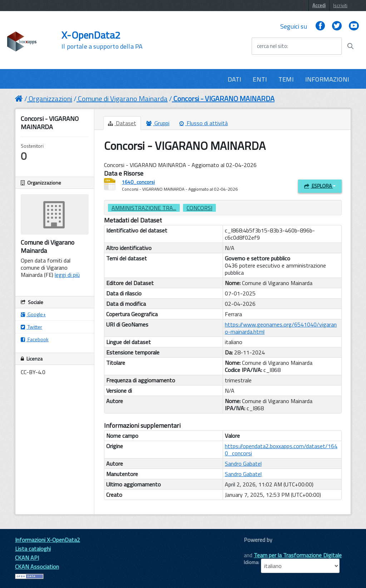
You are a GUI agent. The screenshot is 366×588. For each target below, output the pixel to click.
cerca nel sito (272, 46)
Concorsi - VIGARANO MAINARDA (224, 99)
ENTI (260, 79)
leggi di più (67, 275)
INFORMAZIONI (327, 79)
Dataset (122, 123)
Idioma (251, 562)
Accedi (319, 5)
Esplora (320, 186)
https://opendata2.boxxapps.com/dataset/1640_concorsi (281, 450)
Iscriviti (340, 5)
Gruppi (158, 123)
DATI (235, 79)
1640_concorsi (138, 182)
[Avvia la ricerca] (350, 46)
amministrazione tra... (144, 208)
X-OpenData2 (102, 40)
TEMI (286, 79)
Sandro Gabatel (243, 464)
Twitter (31, 327)
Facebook (35, 339)
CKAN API (27, 558)
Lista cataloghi (33, 549)
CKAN (256, 548)
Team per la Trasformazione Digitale (298, 555)
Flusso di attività (204, 123)
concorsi (199, 208)
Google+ (33, 314)
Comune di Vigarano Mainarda (123, 99)
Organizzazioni (50, 99)
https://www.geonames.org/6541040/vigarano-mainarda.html (281, 328)
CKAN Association (37, 567)
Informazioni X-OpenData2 (48, 540)
